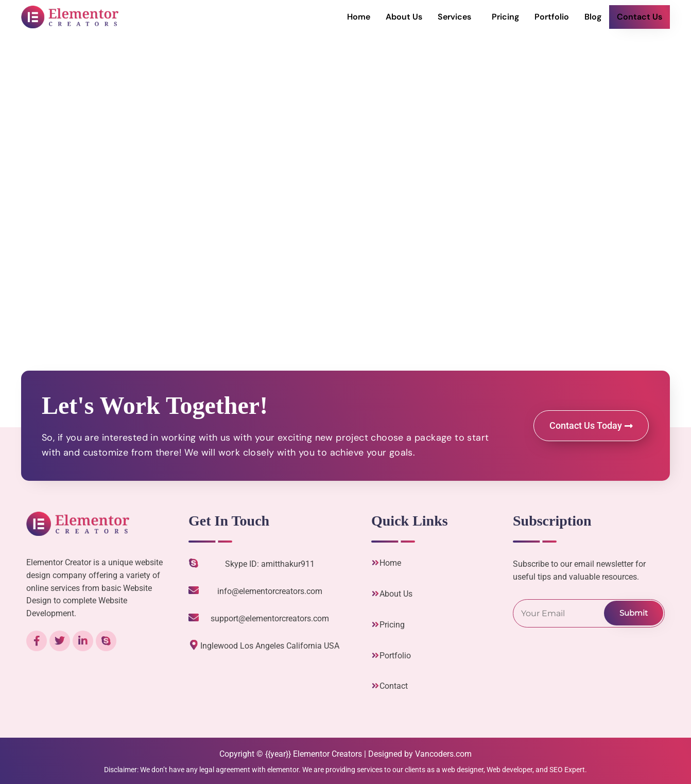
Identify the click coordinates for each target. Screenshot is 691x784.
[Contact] (375, 686)
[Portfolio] (375, 655)
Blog (593, 17)
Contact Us (640, 17)
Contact (394, 686)
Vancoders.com (443, 754)
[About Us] (375, 594)
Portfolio (552, 17)
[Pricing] (375, 624)
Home (359, 17)
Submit (634, 613)
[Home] (375, 563)
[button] (457, 17)
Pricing (505, 17)
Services (454, 17)
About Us (404, 17)
